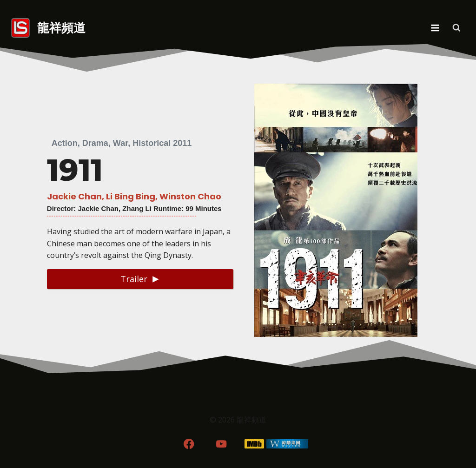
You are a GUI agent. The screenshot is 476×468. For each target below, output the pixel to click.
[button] (140, 279)
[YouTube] (221, 444)
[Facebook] (188, 444)
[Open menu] (435, 28)
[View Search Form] (456, 28)
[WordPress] (288, 444)
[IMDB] (255, 444)
